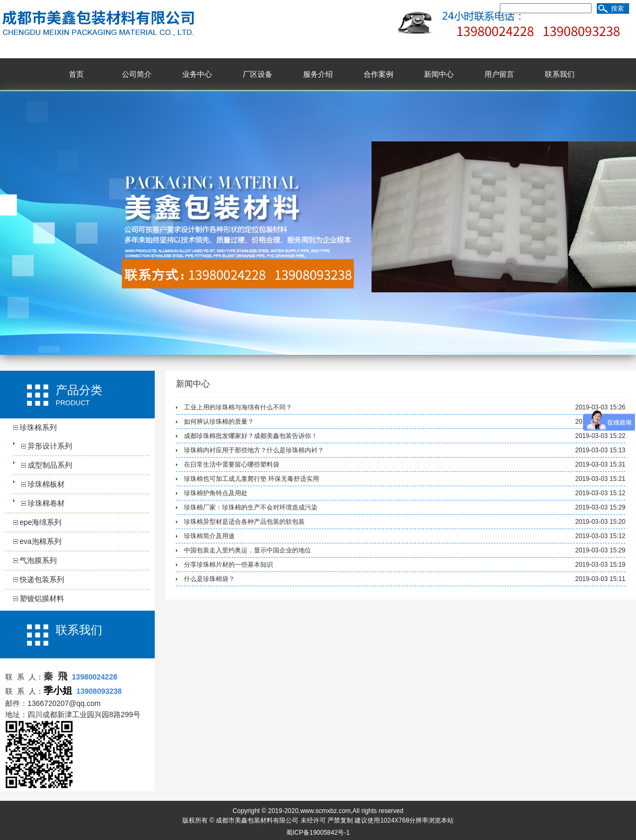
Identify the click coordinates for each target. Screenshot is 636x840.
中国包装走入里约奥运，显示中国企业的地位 (248, 550)
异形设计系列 (50, 446)
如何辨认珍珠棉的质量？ (219, 422)
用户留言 (499, 74)
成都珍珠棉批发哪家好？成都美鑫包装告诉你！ (251, 436)
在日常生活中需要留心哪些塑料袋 (232, 464)
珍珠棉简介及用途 (209, 536)
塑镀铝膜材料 (42, 598)
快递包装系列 (42, 579)
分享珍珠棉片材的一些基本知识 (228, 565)
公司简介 (137, 74)
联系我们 (560, 74)
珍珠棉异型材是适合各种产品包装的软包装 (244, 522)
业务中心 (197, 74)
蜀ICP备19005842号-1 (318, 833)
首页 (76, 74)
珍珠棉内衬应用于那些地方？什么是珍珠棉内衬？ (254, 450)
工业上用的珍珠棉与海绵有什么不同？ (238, 407)
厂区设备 (258, 74)
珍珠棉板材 (46, 484)
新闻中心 (439, 74)
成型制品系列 (50, 465)
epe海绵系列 (41, 522)
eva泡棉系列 (41, 541)
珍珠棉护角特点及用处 (216, 493)
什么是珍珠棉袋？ (209, 579)
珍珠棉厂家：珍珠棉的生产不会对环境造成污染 (251, 507)
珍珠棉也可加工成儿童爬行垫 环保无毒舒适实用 (251, 479)
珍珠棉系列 (38, 427)
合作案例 (378, 74)
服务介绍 (318, 74)
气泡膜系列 (38, 560)
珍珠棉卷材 (46, 503)
